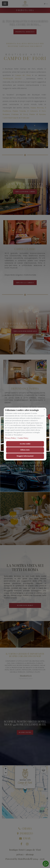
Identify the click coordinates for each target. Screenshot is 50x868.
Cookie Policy (23, 438)
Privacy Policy (11, 438)
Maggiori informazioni (25, 456)
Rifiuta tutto (25, 450)
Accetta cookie (25, 444)
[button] (44, 410)
